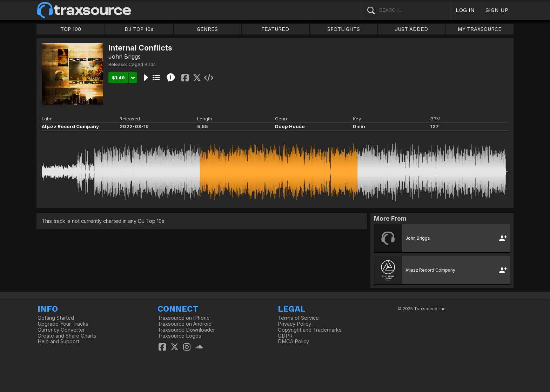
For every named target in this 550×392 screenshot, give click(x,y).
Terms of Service (298, 318)
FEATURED (275, 29)
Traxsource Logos (179, 336)
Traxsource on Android (185, 324)
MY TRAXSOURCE (480, 29)
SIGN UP (497, 10)
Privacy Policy (294, 324)
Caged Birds (142, 64)
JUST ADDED (411, 29)
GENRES (207, 29)
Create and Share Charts (67, 336)
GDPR (285, 336)
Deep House (290, 126)
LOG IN (465, 10)
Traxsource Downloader (186, 330)
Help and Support (58, 341)
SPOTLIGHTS (344, 29)
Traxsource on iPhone (184, 318)
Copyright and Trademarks (310, 330)
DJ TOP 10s (139, 29)
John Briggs (125, 57)
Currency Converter (61, 330)
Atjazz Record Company (70, 126)
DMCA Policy (293, 341)
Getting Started (56, 318)
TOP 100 (71, 29)
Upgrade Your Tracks (63, 324)
